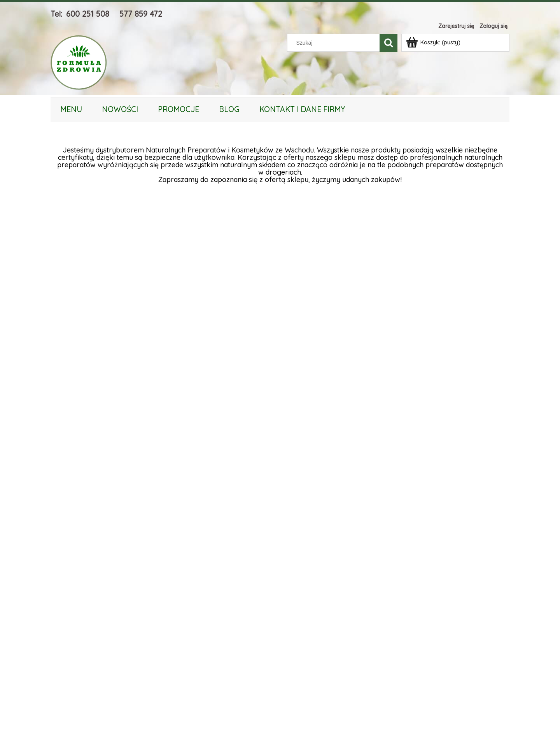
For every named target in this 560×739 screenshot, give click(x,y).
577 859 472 (141, 14)
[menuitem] (71, 109)
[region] (280, 457)
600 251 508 (88, 14)
